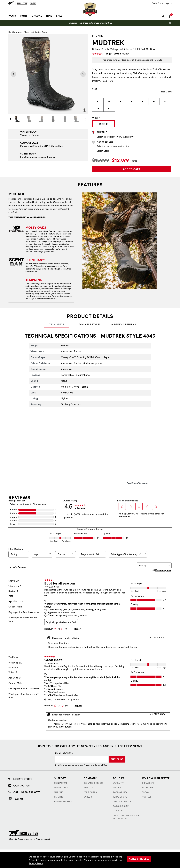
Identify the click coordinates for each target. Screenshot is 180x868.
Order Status (61, 788)
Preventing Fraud (64, 801)
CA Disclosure (121, 806)
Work (12, 16)
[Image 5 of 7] (65, 119)
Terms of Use (101, 765)
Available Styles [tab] (90, 325)
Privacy (87, 765)
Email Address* (64, 753)
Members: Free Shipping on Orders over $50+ (90, 23)
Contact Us (22, 786)
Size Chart (166, 92)
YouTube (147, 797)
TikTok (146, 792)
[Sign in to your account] (169, 3)
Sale (59, 16)
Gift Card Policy (122, 801)
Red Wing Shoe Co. (93, 783)
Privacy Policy (36, 863)
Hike (49, 16)
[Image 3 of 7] (41, 119)
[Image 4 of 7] (53, 119)
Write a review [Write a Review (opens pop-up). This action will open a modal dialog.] (121, 54)
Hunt (24, 16)
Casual (37, 16)
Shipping (59, 792)
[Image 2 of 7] (29, 119)
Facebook (148, 788)
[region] (90, 860)
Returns (59, 797)
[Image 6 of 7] (77, 119)
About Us (88, 788)
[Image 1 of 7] (17, 119)
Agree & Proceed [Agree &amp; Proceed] (139, 859)
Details (158, 60)
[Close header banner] (170, 23)
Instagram (148, 783)
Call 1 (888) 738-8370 (27, 792)
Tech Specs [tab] (57, 325)
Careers (88, 797)
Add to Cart (132, 169)
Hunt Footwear (15, 32)
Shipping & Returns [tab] (123, 325)
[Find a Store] (157, 3)
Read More (107, 81)
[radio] (98, 101)
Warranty (118, 783)
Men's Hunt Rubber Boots (36, 32)
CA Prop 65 (119, 811)
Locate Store (23, 779)
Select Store (103, 151)
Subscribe (117, 759)
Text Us (18, 799)
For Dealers (90, 792)
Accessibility (120, 792)
